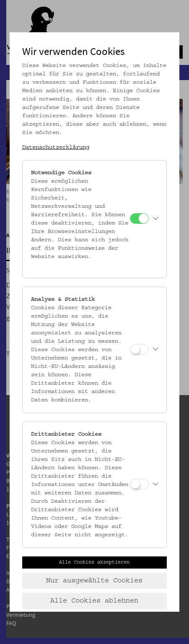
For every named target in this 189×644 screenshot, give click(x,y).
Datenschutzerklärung (56, 147)
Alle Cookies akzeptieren (94, 562)
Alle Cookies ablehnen (94, 601)
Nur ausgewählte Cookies (94, 581)
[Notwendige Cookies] (139, 219)
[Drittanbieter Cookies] (139, 484)
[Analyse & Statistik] (139, 349)
